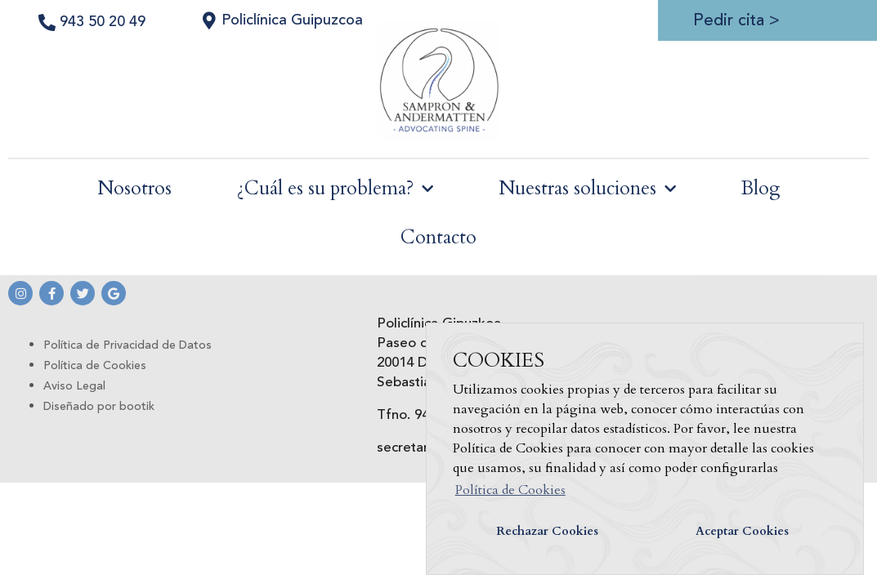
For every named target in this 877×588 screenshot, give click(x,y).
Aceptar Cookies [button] (742, 531)
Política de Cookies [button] (510, 490)
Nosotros (134, 188)
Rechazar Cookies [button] (547, 531)
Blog (761, 188)
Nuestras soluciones (587, 189)
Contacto (438, 237)
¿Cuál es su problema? (335, 189)
